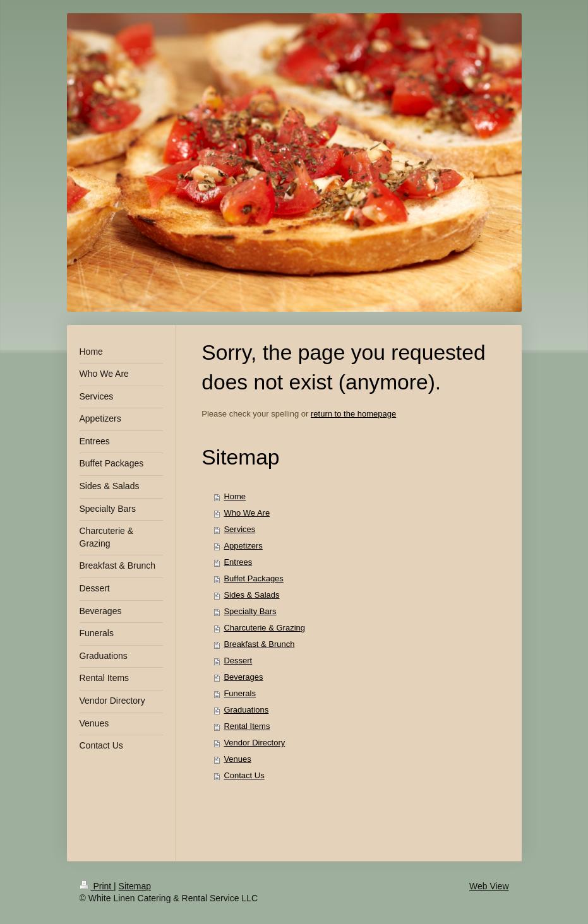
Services (239, 529)
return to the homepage (353, 414)
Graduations (246, 710)
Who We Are (247, 513)
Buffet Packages (253, 578)
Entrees (238, 562)
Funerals (240, 693)
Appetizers (243, 546)
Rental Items (247, 726)
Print (97, 886)
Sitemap (135, 886)
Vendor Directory (254, 743)
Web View (489, 886)
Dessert (238, 660)
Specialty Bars (250, 611)
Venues (237, 759)
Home (235, 496)
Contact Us (244, 775)
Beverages (243, 677)
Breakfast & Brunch (259, 644)
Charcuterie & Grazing (264, 628)
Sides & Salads (251, 595)
